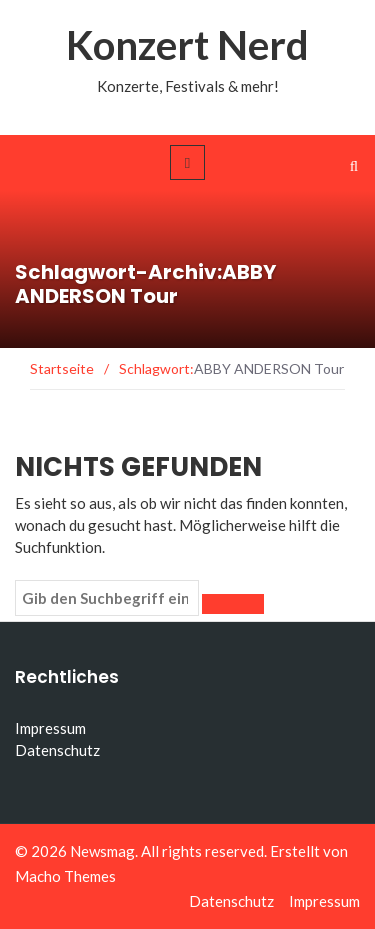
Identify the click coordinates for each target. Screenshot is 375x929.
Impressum (50, 728)
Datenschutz (57, 750)
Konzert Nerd (187, 45)
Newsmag (102, 851)
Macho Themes (65, 876)
